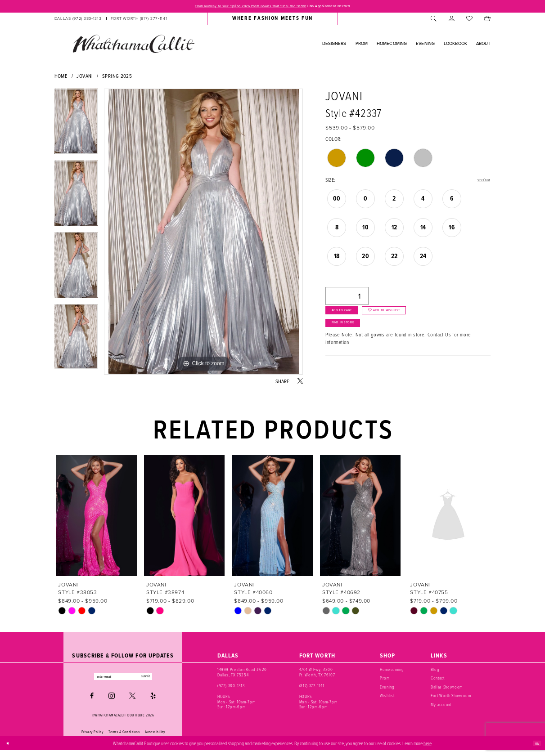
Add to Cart (351, 318)
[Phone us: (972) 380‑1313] (78, 21)
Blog (435, 672)
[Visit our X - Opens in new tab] (132, 702)
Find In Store (353, 337)
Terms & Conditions (124, 738)
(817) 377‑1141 (312, 688)
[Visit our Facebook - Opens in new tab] (92, 702)
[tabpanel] (76, 127)
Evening (387, 689)
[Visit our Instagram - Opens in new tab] (112, 702)
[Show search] (434, 21)
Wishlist (387, 698)
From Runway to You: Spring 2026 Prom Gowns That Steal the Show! (238, 7)
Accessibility (155, 738)
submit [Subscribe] (159, 680)
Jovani (85, 78)
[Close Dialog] (10, 749)
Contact (438, 680)
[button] (452, 21)
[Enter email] (123, 680)
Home (61, 78)
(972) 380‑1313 (231, 688)
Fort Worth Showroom (451, 698)
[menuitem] (110, 21)
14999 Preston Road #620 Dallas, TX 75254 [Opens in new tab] (242, 675)
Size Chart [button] (480, 183)
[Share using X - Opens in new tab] (300, 384)
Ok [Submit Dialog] (535, 749)
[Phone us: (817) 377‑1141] (139, 21)
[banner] (133, 46)
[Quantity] (347, 299)
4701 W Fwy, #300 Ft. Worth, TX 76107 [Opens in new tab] (317, 675)
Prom (385, 680)
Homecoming (392, 672)
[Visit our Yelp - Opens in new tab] (153, 702)
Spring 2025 (117, 78)
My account (441, 707)
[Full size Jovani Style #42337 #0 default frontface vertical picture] (203, 234)
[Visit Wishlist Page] (469, 21)
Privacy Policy (92, 738)
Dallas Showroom (447, 689)
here (428, 749)
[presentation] (97, 518)
